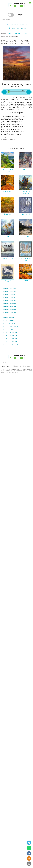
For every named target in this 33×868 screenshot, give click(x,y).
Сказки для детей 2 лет (9, 288)
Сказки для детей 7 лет (9, 303)
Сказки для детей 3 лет (9, 291)
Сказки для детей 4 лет (9, 294)
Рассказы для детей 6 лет (10, 332)
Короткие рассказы (8, 320)
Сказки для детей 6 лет (9, 300)
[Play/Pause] (4, 92)
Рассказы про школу (9, 323)
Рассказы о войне (8, 329)
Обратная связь (17, 366)
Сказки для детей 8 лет (9, 306)
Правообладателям (7, 366)
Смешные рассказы (8, 317)
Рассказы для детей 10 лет (11, 345)
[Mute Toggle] (29, 92)
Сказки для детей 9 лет (9, 309)
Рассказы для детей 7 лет (10, 335)
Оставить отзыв (27, 366)
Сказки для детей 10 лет (10, 313)
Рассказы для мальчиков (10, 326)
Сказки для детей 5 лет (9, 297)
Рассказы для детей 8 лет (10, 338)
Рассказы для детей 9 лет (10, 341)
